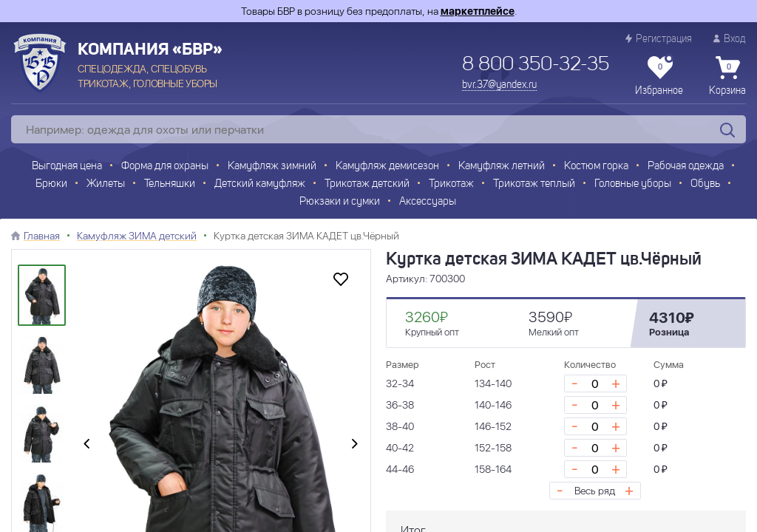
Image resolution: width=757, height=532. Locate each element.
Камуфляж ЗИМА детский (137, 236)
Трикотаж (451, 184)
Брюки (51, 184)
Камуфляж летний (502, 167)
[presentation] (86, 445)
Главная (42, 236)
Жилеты (106, 184)
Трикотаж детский (367, 184)
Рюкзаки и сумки (340, 202)
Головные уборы (633, 184)
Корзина (727, 76)
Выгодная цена (67, 167)
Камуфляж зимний (272, 167)
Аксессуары (428, 202)
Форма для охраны (165, 167)
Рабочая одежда (686, 167)
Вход (730, 39)
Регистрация (659, 39)
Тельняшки (170, 184)
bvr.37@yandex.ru (499, 85)
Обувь (705, 184)
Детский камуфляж (260, 184)
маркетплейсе (478, 11)
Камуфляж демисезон (387, 167)
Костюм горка (596, 167)
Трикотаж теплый (534, 184)
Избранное (659, 76)
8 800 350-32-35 (536, 65)
